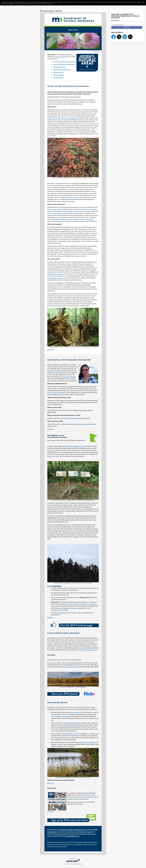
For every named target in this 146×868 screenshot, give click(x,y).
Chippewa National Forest (77, 446)
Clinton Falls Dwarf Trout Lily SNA (85, 742)
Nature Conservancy (88, 219)
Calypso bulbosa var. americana (61, 716)
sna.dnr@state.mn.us (91, 650)
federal (67, 505)
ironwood (57, 118)
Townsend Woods (67, 211)
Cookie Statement (47, 3)
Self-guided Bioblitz (62, 613)
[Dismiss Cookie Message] (144, 2)
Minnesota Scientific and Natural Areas (72, 830)
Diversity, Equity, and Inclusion (62, 70)
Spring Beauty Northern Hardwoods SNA (60, 213)
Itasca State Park (58, 274)
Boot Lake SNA (75, 734)
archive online (52, 832)
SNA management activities (67, 377)
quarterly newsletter (61, 57)
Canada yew (64, 118)
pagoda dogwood (73, 118)
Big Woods (80, 211)
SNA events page (80, 802)
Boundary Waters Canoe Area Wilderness (67, 219)
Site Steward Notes (59, 75)
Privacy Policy (67, 864)
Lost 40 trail (51, 450)
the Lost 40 (56, 456)
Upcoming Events (58, 78)
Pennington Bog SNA (76, 712)
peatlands (55, 209)
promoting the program (54, 371)
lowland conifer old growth (75, 197)
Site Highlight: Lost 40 (59, 67)
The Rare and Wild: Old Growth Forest (64, 62)
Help (81, 864)
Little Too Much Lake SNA (80, 424)
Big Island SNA (76, 723)
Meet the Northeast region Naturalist (64, 64)
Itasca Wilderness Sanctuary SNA (57, 278)
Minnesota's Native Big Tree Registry (67, 608)
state (60, 505)
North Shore (80, 213)
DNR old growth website (63, 221)
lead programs (53, 393)
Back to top (51, 350)
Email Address (115, 20)
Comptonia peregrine (66, 418)
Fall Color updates (58, 72)
